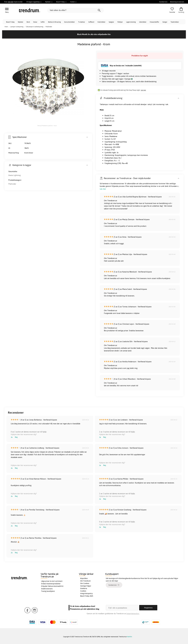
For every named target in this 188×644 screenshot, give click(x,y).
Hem (6, 27)
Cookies (83, 591)
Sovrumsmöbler (69, 22)
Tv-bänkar (82, 22)
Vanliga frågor (86, 586)
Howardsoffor (154, 22)
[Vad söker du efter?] (76, 10)
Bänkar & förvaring (54, 22)
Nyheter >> (49, 2)
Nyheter (21, 22)
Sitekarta (84, 588)
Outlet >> (73, 2)
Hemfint (129, 637)
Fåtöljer (120, 22)
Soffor (43, 22)
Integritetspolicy (86, 593)
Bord (28, 22)
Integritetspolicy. (133, 614)
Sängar (165, 22)
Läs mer (143, 90)
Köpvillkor (84, 578)
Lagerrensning (131, 22)
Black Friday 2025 (87, 596)
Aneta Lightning (15, 175)
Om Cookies (85, 583)
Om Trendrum (85, 581)
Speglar (111, 22)
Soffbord (91, 22)
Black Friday (10, 22)
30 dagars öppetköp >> (34, 2)
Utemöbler (143, 22)
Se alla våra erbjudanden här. (99, 34)
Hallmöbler (101, 22)
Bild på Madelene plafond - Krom (47, 126)
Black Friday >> (61, 2)
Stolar (35, 22)
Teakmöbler (175, 22)
